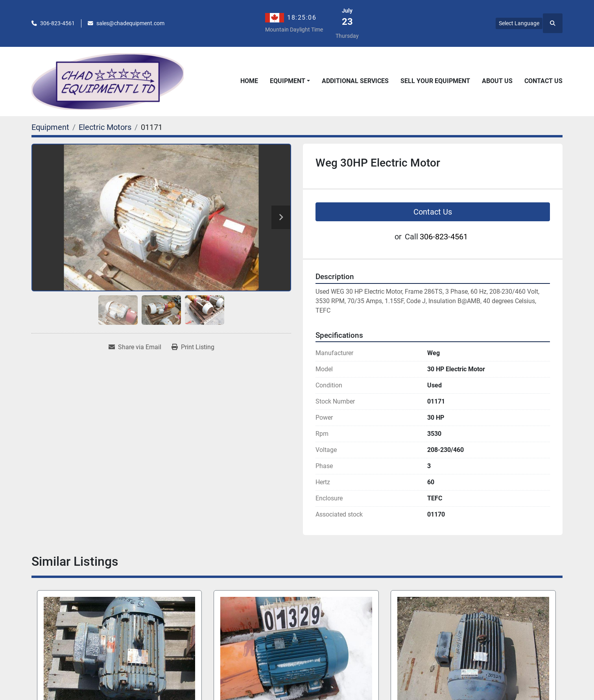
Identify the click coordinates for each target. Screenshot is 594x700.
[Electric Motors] (105, 127)
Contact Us (543, 81)
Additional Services (355, 81)
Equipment (288, 81)
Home (249, 81)
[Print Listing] (193, 347)
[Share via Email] (135, 347)
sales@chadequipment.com (130, 23)
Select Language (519, 23)
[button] (290, 81)
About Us (497, 81)
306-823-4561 (57, 23)
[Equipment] (50, 127)
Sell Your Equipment (435, 81)
